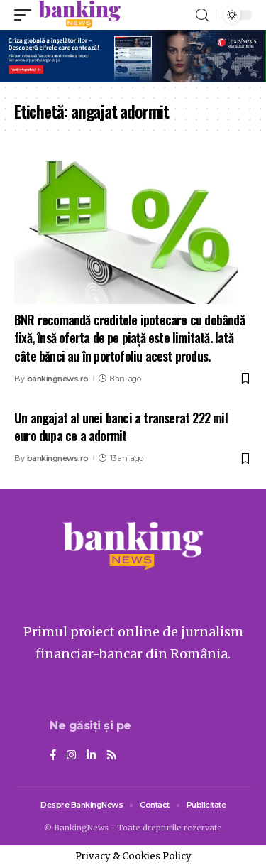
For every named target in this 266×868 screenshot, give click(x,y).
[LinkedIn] (91, 756)
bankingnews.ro (58, 379)
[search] (202, 15)
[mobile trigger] (26, 15)
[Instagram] (71, 756)
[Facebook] (53, 756)
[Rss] (112, 756)
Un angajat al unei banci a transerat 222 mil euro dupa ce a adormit (121, 427)
